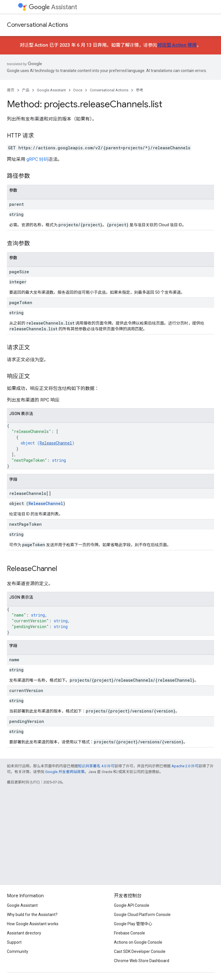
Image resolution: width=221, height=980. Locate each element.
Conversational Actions (38, 25)
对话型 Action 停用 (177, 45)
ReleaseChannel (56, 443)
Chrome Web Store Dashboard (142, 961)
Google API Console (132, 905)
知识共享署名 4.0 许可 (96, 766)
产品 (26, 90)
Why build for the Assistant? (32, 915)
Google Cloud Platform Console (142, 915)
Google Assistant (51, 90)
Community (18, 951)
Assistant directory (24, 933)
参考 (140, 90)
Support (14, 942)
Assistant (53, 7)
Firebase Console (129, 933)
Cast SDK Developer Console (140, 951)
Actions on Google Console (138, 942)
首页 (11, 90)
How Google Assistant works (33, 924)
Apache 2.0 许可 (185, 766)
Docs (78, 90)
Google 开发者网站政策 (65, 772)
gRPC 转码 (37, 159)
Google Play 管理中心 (133, 924)
